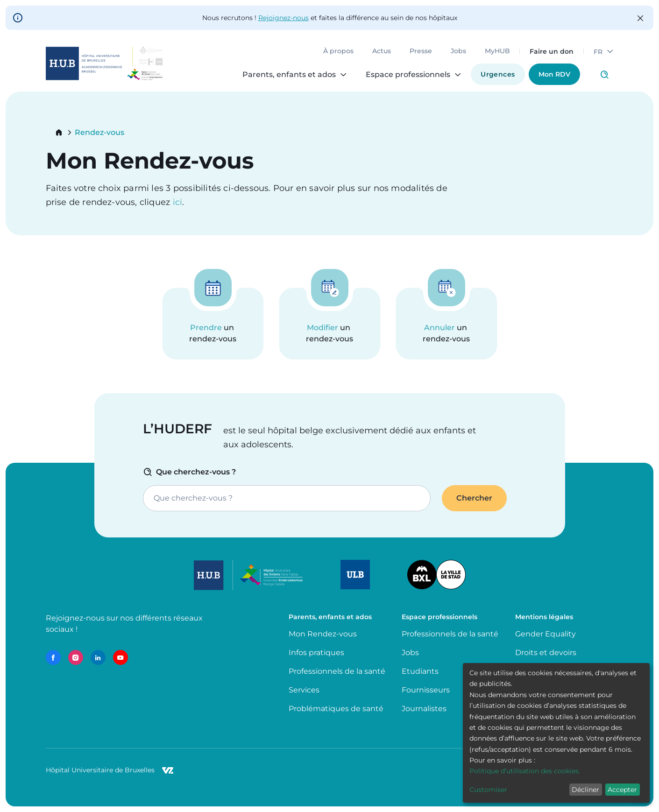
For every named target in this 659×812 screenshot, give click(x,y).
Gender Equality (546, 634)
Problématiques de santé (336, 709)
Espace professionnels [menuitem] (408, 75)
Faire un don (552, 51)
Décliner (585, 790)
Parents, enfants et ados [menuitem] (289, 75)
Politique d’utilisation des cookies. (525, 771)
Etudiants (420, 671)
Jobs (458, 51)
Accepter (622, 790)
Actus (382, 51)
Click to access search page (604, 75)
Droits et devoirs (546, 653)
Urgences (498, 74)
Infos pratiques (316, 653)
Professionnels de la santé (337, 671)
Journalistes (424, 709)
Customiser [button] (488, 790)
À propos (338, 51)
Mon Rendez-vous (323, 634)
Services (304, 690)
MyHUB (497, 51)
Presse (421, 51)
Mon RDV (554, 74)
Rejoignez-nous (283, 18)
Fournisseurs (426, 690)
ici (178, 202)
